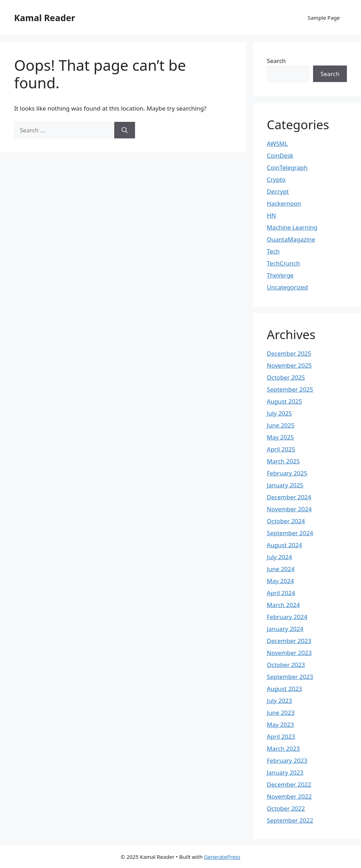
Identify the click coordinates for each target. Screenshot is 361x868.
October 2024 (286, 521)
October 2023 (286, 665)
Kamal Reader (45, 18)
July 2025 (280, 413)
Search (276, 61)
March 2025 (283, 461)
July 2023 (280, 701)
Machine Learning (292, 227)
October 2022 (286, 808)
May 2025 (280, 437)
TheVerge (280, 275)
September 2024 (290, 533)
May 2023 (280, 725)
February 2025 (287, 473)
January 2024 (285, 629)
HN (271, 215)
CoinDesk (280, 155)
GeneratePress (222, 857)
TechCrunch (283, 263)
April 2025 (281, 449)
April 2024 (281, 593)
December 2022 (289, 784)
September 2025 (290, 389)
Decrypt (278, 191)
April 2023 (281, 736)
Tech (273, 251)
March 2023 (283, 748)
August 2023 (284, 689)
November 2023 (289, 653)
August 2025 (284, 401)
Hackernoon (284, 203)
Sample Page (324, 18)
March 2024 (283, 605)
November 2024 (289, 509)
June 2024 (281, 569)
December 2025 (289, 353)
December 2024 (289, 497)
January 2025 (285, 485)
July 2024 (280, 557)
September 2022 (290, 820)
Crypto (276, 179)
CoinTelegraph (287, 167)
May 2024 (280, 581)
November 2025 (289, 365)
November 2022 (289, 796)
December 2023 (289, 641)
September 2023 (290, 677)
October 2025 (286, 377)
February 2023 (287, 760)
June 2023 (281, 713)
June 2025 (281, 425)
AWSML (277, 143)
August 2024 (284, 545)
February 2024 (287, 617)
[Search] (125, 130)
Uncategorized (287, 287)
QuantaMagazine (291, 239)
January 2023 (285, 772)
